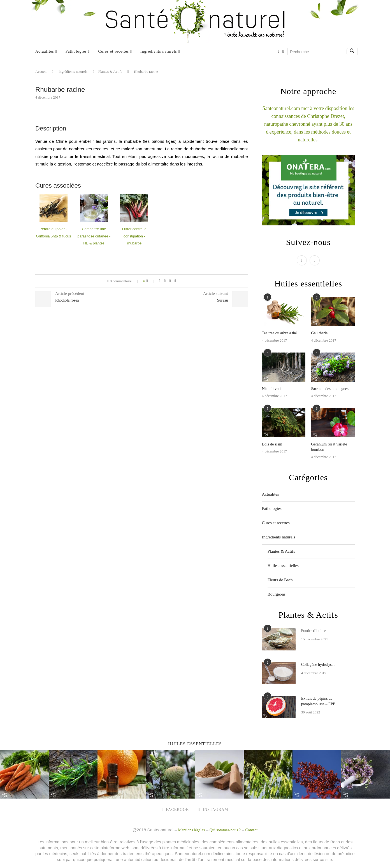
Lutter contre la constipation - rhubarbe (134, 236)
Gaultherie (319, 333)
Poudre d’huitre (313, 631)
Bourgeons (277, 594)
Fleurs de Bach (280, 580)
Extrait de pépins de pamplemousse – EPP (318, 701)
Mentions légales (191, 830)
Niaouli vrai (271, 389)
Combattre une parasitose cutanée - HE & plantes (94, 236)
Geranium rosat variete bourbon (329, 447)
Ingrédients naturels (159, 51)
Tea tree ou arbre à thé (279, 333)
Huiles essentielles (283, 566)
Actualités (45, 51)
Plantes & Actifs (110, 72)
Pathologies (76, 51)
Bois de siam (272, 444)
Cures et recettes (114, 51)
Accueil (41, 72)
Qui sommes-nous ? (225, 830)
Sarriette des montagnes (330, 389)
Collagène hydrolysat (318, 665)
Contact (252, 830)
